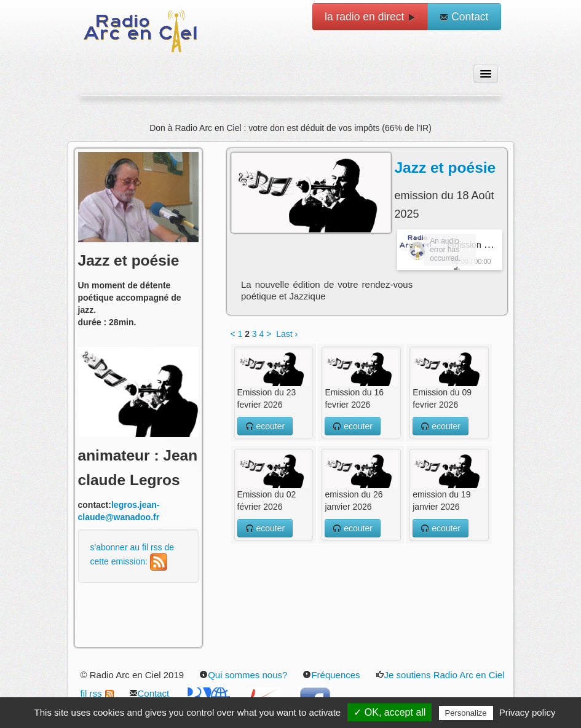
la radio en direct (370, 17)
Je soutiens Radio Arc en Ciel (440, 675)
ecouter (265, 426)
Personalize (466, 713)
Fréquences (331, 675)
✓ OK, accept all (389, 712)
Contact (464, 17)
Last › (287, 334)
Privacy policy (528, 712)
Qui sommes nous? (243, 675)
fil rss (97, 693)
